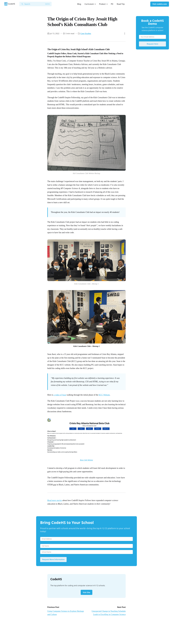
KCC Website (104, 395)
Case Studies (86, 34)
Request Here (153, 44)
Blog (79, 4)
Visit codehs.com (160, 4)
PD (112, 4)
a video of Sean (60, 395)
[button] (125, 34)
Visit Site (86, 592)
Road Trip (121, 4)
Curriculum (89, 4)
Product (102, 4)
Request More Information (53, 559)
